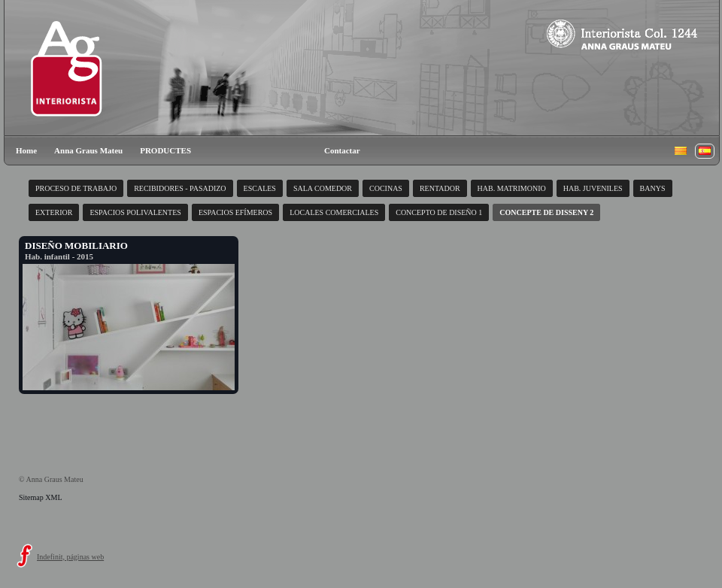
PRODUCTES (165, 150)
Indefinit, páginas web (70, 557)
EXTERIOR (54, 212)
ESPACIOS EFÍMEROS (235, 212)
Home (26, 150)
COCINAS (386, 188)
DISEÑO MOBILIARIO (76, 246)
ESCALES (260, 188)
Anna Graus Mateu (88, 150)
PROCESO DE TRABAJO (76, 188)
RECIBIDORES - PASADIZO (180, 188)
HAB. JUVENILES (593, 188)
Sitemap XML (41, 497)
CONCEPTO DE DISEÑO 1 (439, 212)
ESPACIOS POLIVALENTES (135, 212)
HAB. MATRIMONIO (512, 188)
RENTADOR (440, 188)
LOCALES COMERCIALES (334, 212)
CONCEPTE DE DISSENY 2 (546, 212)
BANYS (653, 188)
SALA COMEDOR (323, 188)
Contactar (342, 150)
